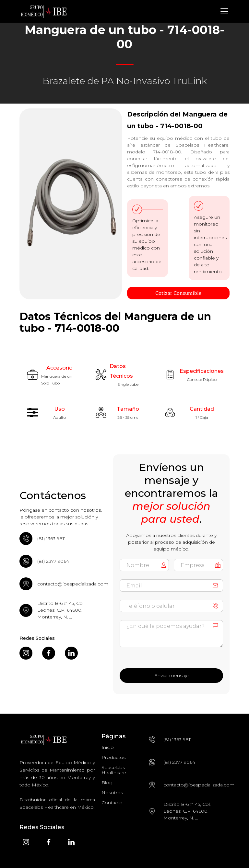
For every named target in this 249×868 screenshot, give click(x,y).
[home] (44, 11)
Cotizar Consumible (178, 293)
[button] (223, 11)
